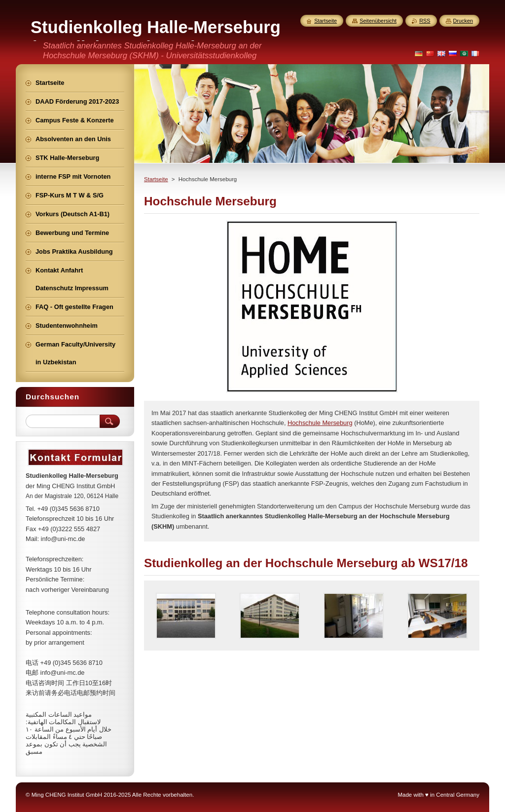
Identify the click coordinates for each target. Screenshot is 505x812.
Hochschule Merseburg (320, 423)
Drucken (463, 21)
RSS (425, 21)
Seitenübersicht (378, 21)
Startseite (156, 179)
